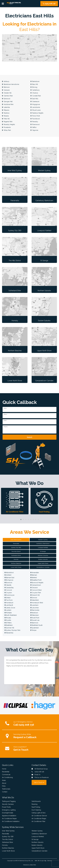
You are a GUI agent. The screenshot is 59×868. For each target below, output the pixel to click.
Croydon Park (36, 593)
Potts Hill (6, 119)
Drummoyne (9, 595)
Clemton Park (7, 96)
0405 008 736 (49, 4)
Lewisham (34, 605)
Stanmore (34, 623)
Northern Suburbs (38, 842)
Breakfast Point (36, 580)
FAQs (4, 786)
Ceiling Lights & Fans (39, 813)
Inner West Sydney (8, 831)
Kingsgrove (35, 104)
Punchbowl (35, 119)
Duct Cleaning (36, 810)
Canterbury (35, 90)
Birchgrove (9, 580)
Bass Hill (34, 84)
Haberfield (35, 600)
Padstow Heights (37, 113)
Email (5, 421)
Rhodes (8, 618)
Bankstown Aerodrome (11, 84)
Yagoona (34, 130)
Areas (4, 780)
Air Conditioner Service (39, 816)
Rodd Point (35, 618)
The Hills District (7, 839)
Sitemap (49, 861)
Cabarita (8, 585)
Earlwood (6, 99)
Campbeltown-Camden (39, 851)
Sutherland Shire (7, 842)
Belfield (34, 578)
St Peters (8, 623)
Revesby (34, 122)
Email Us (36, 775)
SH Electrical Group (23, 861)
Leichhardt (9, 605)
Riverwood (35, 124)
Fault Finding (36, 807)
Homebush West (37, 603)
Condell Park (36, 96)
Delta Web (33, 865)
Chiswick (34, 588)
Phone (6, 414)
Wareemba (9, 633)
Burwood (8, 583)
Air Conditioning (7, 777)
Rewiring (34, 804)
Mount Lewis (36, 110)
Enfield (8, 598)
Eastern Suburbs (37, 845)
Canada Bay (9, 588)
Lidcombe (35, 608)
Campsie (6, 90)
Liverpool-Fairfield (38, 837)
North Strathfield (11, 615)
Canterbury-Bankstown (39, 834)
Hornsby (5, 845)
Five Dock (9, 600)
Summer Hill (9, 628)
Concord (8, 590)
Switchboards (36, 801)
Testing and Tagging (9, 801)
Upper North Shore (38, 848)
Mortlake (8, 613)
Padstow (6, 113)
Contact (5, 792)
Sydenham (35, 628)
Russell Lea (35, 620)
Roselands (6, 127)
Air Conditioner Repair (9, 819)
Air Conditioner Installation (11, 821)
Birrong (34, 87)
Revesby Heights (8, 124)
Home (4, 769)
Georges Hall (7, 102)
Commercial (6, 775)
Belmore (6, 87)
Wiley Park (6, 130)
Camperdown (36, 585)
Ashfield (8, 575)
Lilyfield (8, 610)
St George (35, 839)
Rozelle (8, 620)
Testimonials (6, 789)
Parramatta (6, 834)
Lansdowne (35, 107)
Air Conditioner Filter (38, 821)
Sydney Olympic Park (12, 630)
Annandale (35, 573)
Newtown (34, 613)
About (4, 783)
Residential (6, 772)
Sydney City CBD (8, 837)
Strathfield (9, 625)
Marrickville (35, 610)
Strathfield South (37, 625)
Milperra (6, 110)
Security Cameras (8, 804)
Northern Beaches (8, 848)
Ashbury (6, 81)
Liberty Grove (10, 608)
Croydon (8, 593)
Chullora (34, 93)
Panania (5, 116)
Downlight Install (8, 813)
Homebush (9, 603)
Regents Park (7, 122)
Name (5, 408)
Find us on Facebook (40, 777)
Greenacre (35, 102)
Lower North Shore (8, 851)
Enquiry (6, 427)
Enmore (34, 598)
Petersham (35, 615)
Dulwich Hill (35, 595)
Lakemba (6, 107)
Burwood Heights (37, 583)
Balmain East (9, 578)
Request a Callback (25, 737)
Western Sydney (37, 831)
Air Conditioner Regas (39, 819)
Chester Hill (7, 93)
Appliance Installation (9, 816)
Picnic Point (35, 116)
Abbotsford (9, 573)
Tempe (33, 630)
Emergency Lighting (9, 810)
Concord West (36, 590)
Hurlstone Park (8, 104)
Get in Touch (21, 750)
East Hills (34, 99)
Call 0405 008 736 (24, 725)
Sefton (34, 127)
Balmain (34, 575)
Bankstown (35, 81)
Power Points (6, 807)
